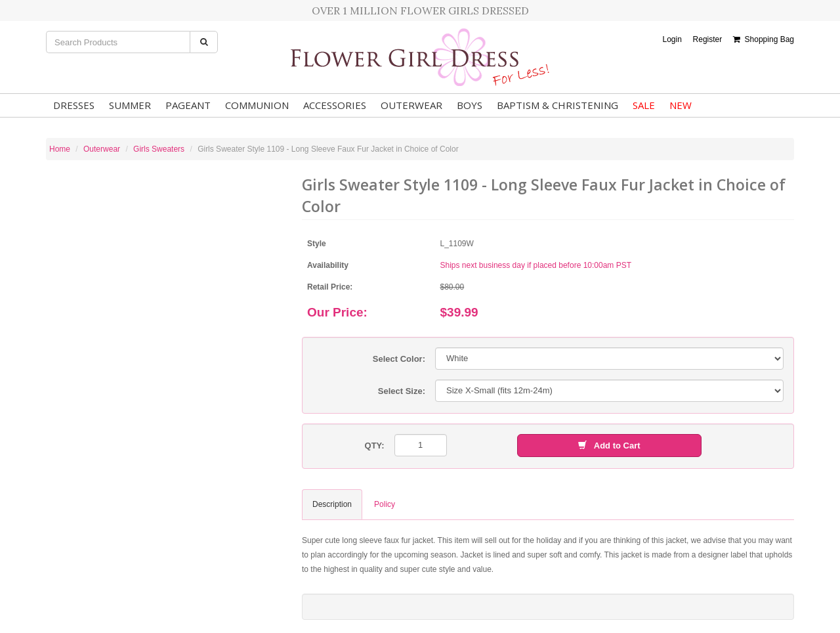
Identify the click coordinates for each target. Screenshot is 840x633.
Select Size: (402, 391)
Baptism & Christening (557, 105)
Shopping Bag (764, 39)
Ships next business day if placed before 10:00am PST (536, 265)
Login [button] (672, 39)
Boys (470, 105)
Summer (130, 105)
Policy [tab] (385, 504)
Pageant (188, 105)
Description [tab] (332, 504)
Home (60, 149)
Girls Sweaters (159, 149)
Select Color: (399, 359)
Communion (257, 105)
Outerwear (411, 105)
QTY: (375, 446)
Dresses (74, 105)
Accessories (335, 105)
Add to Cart (609, 446)
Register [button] (708, 39)
